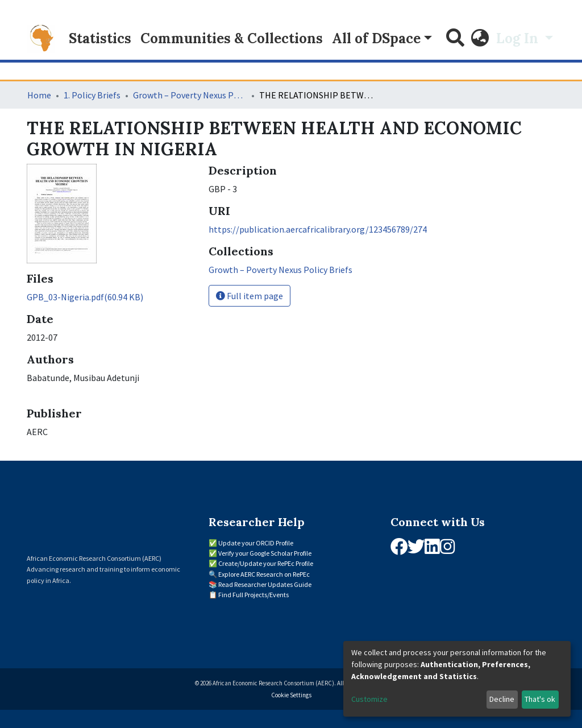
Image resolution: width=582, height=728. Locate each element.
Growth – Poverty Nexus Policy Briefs (190, 95)
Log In (519, 38)
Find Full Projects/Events (253, 595)
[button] (480, 39)
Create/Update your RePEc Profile (266, 563)
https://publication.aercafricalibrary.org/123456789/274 (318, 229)
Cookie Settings (291, 695)
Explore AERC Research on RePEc (264, 574)
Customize (369, 699)
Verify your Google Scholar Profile (265, 553)
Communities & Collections (232, 38)
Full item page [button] (250, 296)
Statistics (100, 38)
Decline (502, 699)
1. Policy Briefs (92, 95)
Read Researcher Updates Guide (265, 584)
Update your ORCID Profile (256, 543)
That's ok (540, 699)
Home (39, 95)
